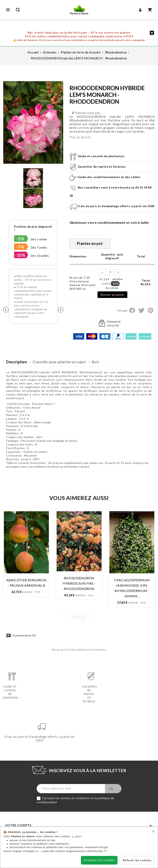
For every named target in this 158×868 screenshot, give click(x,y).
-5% (20, 239)
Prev (76, 616)
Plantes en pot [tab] (90, 243)
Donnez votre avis (86, 113)
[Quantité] (110, 272)
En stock (112, 288)
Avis (95, 362)
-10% (20, 255)
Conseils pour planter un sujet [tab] (59, 362)
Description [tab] (17, 362)
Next (83, 616)
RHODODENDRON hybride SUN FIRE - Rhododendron (79, 583)
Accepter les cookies (99, 860)
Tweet (141, 310)
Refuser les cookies (137, 860)
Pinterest (151, 310)
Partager (132, 310)
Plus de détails (80, 137)
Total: (146, 282)
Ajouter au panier (112, 295)
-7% (20, 247)
